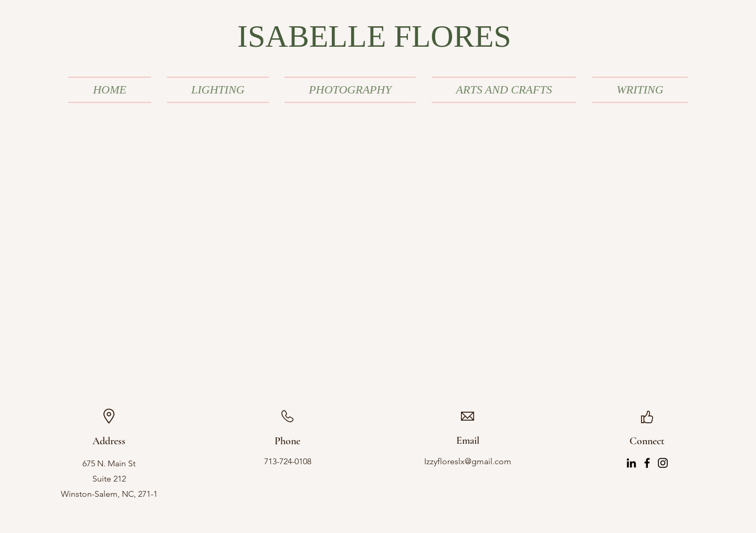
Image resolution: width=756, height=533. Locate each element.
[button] (218, 90)
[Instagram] (663, 463)
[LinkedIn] (631, 463)
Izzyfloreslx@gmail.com (468, 461)
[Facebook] (647, 463)
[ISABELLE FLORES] (378, 36)
